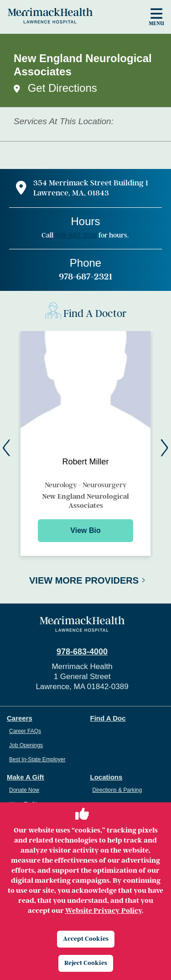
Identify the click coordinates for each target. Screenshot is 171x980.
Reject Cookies (86, 963)
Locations (106, 777)
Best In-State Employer (37, 759)
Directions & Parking (117, 790)
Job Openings (26, 745)
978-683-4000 (82, 652)
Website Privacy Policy (104, 911)
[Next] (165, 448)
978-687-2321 (76, 235)
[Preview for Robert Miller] (85, 443)
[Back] (6, 448)
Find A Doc (108, 718)
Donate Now (24, 790)
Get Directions (62, 88)
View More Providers (84, 580)
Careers (20, 718)
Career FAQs (25, 731)
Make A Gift (25, 777)
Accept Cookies (86, 939)
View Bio (85, 530)
